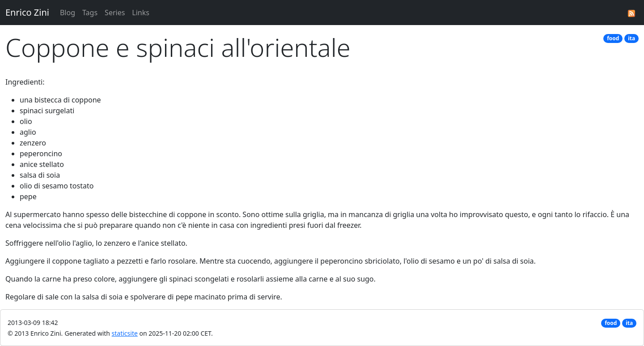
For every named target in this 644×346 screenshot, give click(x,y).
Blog (68, 13)
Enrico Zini (27, 12)
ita (631, 38)
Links (141, 13)
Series (115, 13)
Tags (90, 13)
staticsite (125, 333)
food (613, 38)
